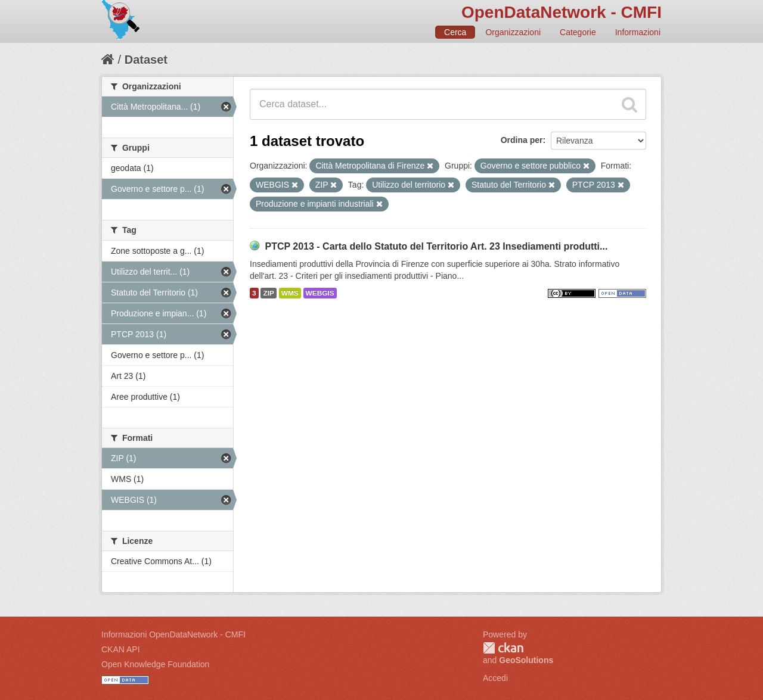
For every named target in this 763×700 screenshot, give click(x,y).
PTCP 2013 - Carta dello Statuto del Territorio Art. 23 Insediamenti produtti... (436, 246)
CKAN (503, 648)
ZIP (268, 293)
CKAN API (121, 649)
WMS (290, 293)
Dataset (146, 60)
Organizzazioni (513, 32)
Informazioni (638, 32)
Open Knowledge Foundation (155, 664)
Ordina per (522, 140)
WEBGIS (320, 293)
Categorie (578, 32)
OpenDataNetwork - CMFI (562, 12)
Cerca (455, 32)
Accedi (495, 678)
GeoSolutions (526, 660)
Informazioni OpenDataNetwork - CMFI (173, 634)
